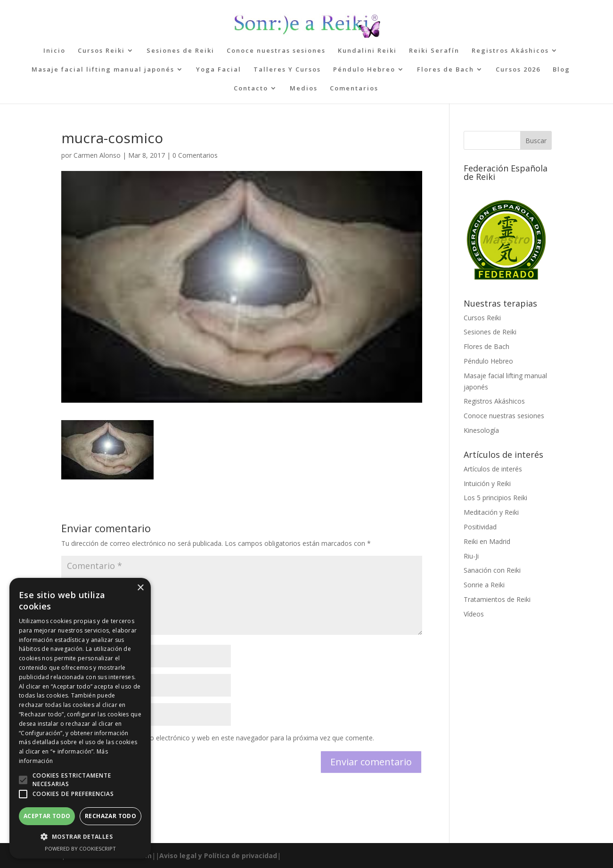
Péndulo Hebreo (364, 70)
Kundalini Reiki (367, 51)
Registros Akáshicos (510, 51)
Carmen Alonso (97, 155)
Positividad (480, 527)
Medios (304, 89)
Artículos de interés (493, 469)
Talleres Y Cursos (287, 70)
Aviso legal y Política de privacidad (218, 856)
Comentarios (354, 89)
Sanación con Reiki (492, 570)
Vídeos (474, 614)
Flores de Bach (445, 70)
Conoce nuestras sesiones (276, 51)
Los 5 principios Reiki (495, 498)
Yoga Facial (219, 70)
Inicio (54, 51)
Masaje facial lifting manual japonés (103, 70)
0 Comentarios (195, 155)
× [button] (140, 588)
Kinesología (481, 430)
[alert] (80, 718)
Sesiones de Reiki (180, 51)
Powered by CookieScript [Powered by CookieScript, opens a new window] (80, 848)
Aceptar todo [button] (47, 816)
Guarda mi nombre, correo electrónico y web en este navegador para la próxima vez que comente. (223, 738)
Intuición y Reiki (487, 483)
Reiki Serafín (434, 51)
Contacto (251, 89)
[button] (23, 780)
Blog (561, 70)
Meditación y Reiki (491, 512)
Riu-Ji (471, 556)
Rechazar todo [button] (110, 816)
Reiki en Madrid (487, 541)
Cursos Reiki (101, 51)
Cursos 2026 (518, 70)
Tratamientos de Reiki (497, 599)
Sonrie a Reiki (484, 585)
